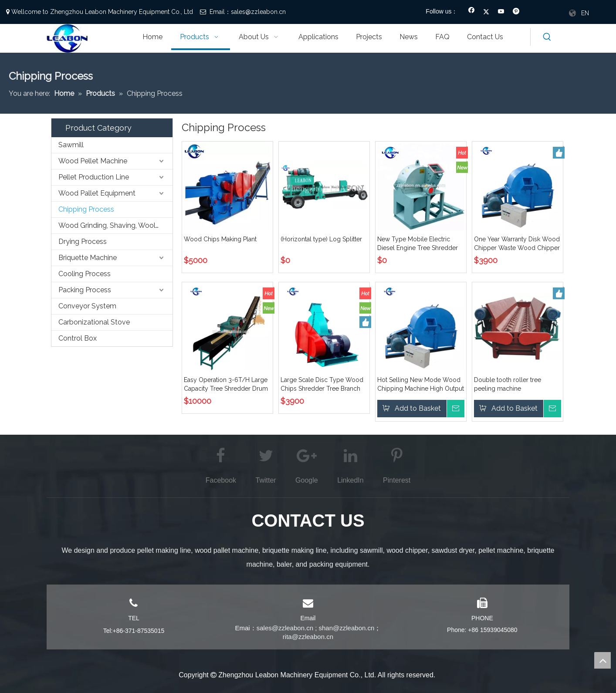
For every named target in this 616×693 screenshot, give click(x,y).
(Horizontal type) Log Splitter (321, 239)
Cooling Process (85, 274)
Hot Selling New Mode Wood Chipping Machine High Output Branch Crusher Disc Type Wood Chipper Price (421, 385)
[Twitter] (486, 12)
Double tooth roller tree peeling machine (508, 384)
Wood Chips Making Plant (220, 239)
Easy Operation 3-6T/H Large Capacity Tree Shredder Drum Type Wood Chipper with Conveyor (226, 385)
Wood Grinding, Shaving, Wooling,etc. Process (115, 225)
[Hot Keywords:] (547, 37)
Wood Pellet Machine (93, 161)
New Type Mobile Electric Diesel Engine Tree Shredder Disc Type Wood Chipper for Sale (418, 244)
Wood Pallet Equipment (97, 193)
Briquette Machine (88, 258)
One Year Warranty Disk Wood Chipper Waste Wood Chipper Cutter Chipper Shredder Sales (517, 244)
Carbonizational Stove (94, 322)
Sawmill (71, 145)
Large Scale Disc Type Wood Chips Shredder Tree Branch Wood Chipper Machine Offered (322, 385)
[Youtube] (501, 12)
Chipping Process (86, 209)
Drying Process (83, 242)
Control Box (78, 338)
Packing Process (85, 290)
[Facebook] (472, 12)
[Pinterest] (516, 12)
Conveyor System (87, 306)
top (602, 660)
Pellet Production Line (94, 177)
